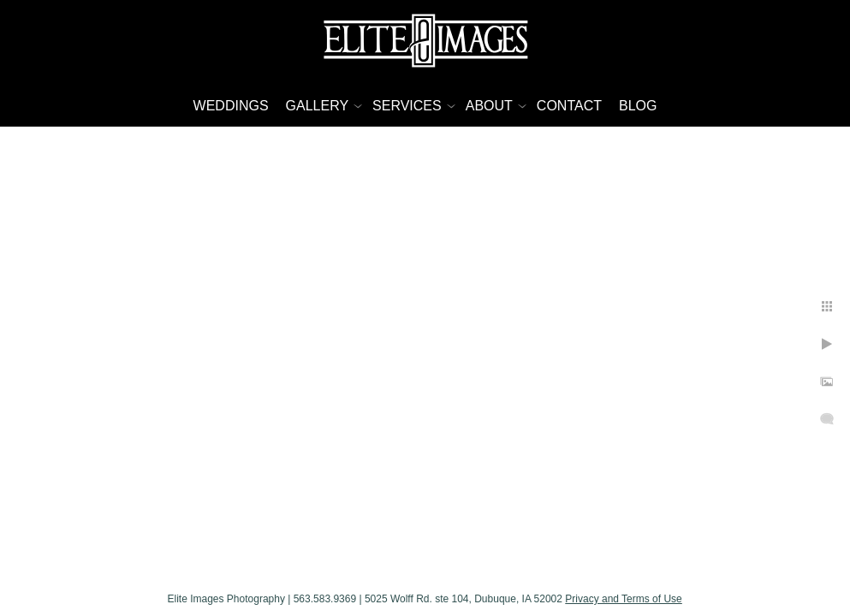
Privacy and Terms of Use (669, 593)
